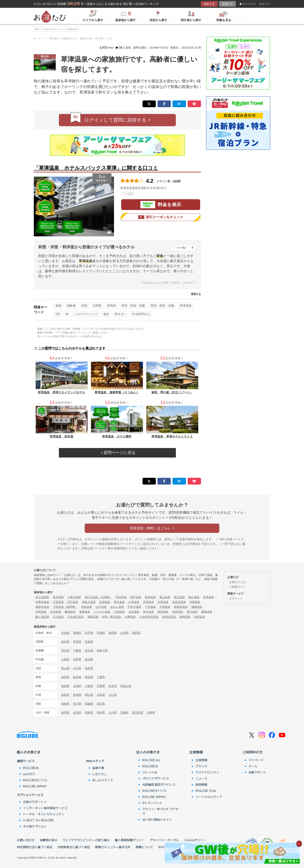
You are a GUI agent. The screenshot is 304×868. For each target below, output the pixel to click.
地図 (128, 194)
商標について (144, 847)
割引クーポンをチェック (161, 217)
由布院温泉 (169, 617)
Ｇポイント (236, 598)
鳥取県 (65, 695)
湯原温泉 (163, 612)
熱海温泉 (185, 617)
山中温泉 (101, 607)
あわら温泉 (117, 607)
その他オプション (35, 826)
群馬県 (111, 306)
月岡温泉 (148, 602)
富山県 (65, 668)
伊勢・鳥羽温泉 (112, 617)
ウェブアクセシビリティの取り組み (86, 840)
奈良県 (113, 686)
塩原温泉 (105, 602)
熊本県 (101, 713)
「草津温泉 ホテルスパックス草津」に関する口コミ (96, 168)
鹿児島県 (138, 713)
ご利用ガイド (237, 587)
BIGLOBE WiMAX (35, 786)
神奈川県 (102, 651)
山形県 (124, 633)
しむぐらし (100, 774)
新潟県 (89, 659)
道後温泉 (85, 612)
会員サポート (257, 772)
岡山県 (89, 695)
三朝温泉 (119, 612)
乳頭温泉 (121, 597)
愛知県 (89, 677)
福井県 (89, 668)
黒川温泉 (192, 612)
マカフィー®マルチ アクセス (160, 811)
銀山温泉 (194, 597)
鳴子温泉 (136, 597)
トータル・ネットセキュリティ (44, 814)
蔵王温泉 (179, 597)
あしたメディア (103, 780)
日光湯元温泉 (76, 617)
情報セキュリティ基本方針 (113, 847)
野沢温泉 (119, 602)
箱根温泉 (93, 617)
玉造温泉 (134, 612)
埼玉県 (65, 651)
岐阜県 (77, 677)
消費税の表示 (49, 840)
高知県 (101, 704)
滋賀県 (65, 686)
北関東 (97, 306)
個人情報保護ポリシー (130, 840)
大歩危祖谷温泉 (149, 617)
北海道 (65, 633)
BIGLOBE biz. (152, 760)
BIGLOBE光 (31, 768)
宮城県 (101, 633)
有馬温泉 (41, 612)
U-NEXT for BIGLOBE (38, 820)
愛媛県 (89, 704)
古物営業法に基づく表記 (74, 847)
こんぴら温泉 (102, 612)
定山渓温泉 (42, 597)
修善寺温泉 (42, 607)
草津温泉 (186, 306)
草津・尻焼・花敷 (133, 306)
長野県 (77, 659)
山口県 (113, 695)
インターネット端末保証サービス (45, 808)
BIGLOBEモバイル (35, 780)
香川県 (77, 704)
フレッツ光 (150, 772)
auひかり (29, 774)
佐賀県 (77, 713)
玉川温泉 (58, 617)
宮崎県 (124, 713)
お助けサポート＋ (35, 802)
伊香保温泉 (42, 602)
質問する (227, 4)
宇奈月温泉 (134, 607)
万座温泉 (58, 602)
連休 (106, 314)
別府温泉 (178, 612)
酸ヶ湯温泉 (42, 617)
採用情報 (201, 784)
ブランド (201, 766)
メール (253, 766)
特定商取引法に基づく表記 (35, 847)
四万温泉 (73, 602)
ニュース (201, 778)
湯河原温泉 (179, 602)
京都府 (77, 686)
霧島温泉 (207, 612)
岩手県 (89, 633)
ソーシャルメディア (209, 797)
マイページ (248, 4)
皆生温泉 (148, 612)
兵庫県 (101, 686)
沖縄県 (151, 713)
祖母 (84, 306)
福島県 (136, 633)
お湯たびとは (237, 582)
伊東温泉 (195, 602)
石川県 (77, 668)
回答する (209, 4)
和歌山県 (126, 686)
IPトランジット (152, 803)
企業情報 (196, 752)
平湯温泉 (165, 607)
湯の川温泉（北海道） (98, 597)
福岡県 (65, 713)
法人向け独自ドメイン (157, 819)
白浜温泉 (56, 612)
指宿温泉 (199, 617)
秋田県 (113, 633)
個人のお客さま (29, 752)
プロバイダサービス (156, 778)
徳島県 (65, 704)
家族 (58, 306)
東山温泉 (165, 597)
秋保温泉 (150, 597)
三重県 (101, 677)
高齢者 (71, 306)
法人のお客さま (148, 752)
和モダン (121, 314)
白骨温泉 (134, 602)
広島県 (101, 695)
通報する (196, 294)
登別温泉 (58, 597)
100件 (177, 181)
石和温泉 (163, 602)
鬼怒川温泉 (89, 602)
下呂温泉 (150, 607)
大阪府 (89, 686)
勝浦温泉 (70, 612)
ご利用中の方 (252, 752)
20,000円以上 (141, 314)
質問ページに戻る (118, 453)
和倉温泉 (87, 607)
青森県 (77, 633)
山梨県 (65, 659)
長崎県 (89, 713)
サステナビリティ (207, 772)
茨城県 (89, 642)
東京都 (89, 651)
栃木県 (65, 642)
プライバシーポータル (164, 840)
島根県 (77, 695)
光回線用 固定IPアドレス (159, 784)
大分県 (113, 713)
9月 (58, 314)
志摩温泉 (130, 617)
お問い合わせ (26, 840)
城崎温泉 (197, 607)
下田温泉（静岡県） (65, 607)
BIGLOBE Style (206, 791)
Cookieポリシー (195, 840)
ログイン (265, 4)
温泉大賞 (98, 768)
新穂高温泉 (181, 607)
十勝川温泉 (74, 597)
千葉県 (77, 651)
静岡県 (65, 677)
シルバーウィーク (86, 314)
